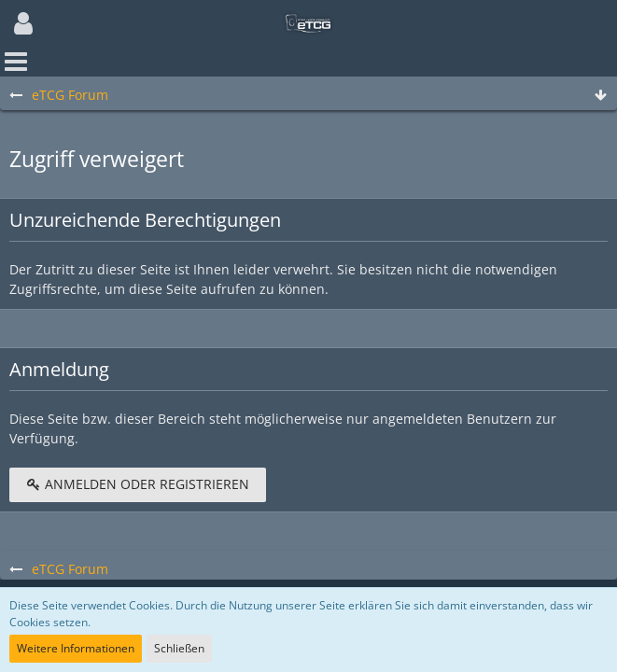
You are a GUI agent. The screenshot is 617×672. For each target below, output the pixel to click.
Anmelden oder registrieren (138, 484)
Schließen (179, 648)
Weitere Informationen (76, 648)
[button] (23, 23)
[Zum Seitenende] (600, 96)
